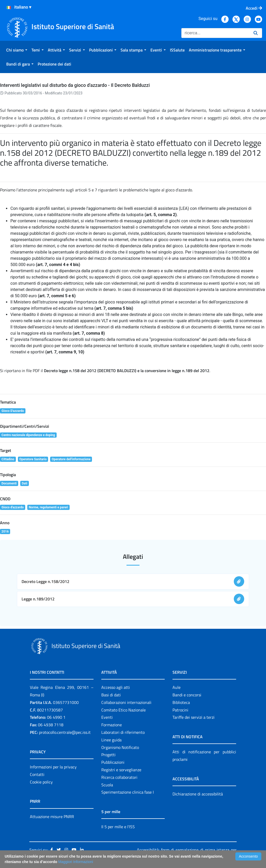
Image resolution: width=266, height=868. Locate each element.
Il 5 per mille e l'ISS (118, 827)
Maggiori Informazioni (76, 862)
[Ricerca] (215, 33)
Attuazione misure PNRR (52, 817)
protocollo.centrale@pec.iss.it (65, 732)
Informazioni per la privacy (53, 767)
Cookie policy (41, 782)
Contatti (37, 774)
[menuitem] (17, 50)
